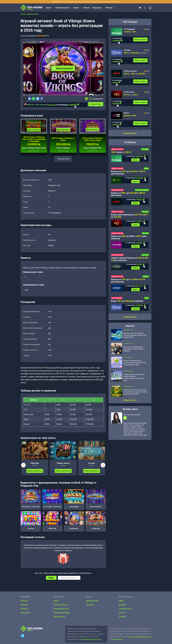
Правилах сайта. (117, 643)
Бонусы (76, 8)
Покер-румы (97, 8)
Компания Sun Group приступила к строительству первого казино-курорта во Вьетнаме (135, 394)
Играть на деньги (140, 39)
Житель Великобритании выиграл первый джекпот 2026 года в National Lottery (135, 365)
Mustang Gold (74, 523)
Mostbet (146, 278)
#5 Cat (126, 113)
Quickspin (122, 620)
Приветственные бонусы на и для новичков (130, 260)
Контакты (24, 612)
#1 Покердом (129, 29)
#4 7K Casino (129, 92)
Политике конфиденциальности (140, 640)
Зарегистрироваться (69, 581)
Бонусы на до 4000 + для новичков (129, 238)
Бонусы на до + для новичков (128, 173)
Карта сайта (25, 616)
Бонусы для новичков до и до (130, 216)
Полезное (109, 8)
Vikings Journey (63, 466)
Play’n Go (122, 616)
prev (23, 468)
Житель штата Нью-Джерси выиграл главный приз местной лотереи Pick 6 (135, 337)
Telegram (140, 8)
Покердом (52, 105)
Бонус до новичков (127, 303)
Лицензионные (59, 620)
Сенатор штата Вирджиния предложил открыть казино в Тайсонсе (134, 351)
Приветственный (117, 149)
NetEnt (121, 604)
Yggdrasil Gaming (125, 612)
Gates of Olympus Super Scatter (34, 150)
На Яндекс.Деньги (60, 608)
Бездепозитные (92, 604)
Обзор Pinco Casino (142, 191)
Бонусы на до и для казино (128, 195)
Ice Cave (92, 466)
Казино (49, 8)
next (103, 468)
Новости (86, 8)
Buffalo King (52, 523)
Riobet (146, 169)
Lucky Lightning (74, 502)
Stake (147, 300)
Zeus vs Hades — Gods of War (52, 502)
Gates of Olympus (63, 151)
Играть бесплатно (63, 68)
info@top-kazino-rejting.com (91, 643)
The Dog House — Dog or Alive (31, 502)
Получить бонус (97, 104)
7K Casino (145, 212)
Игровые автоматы (62, 8)
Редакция (24, 608)
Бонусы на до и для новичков (128, 282)
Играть (135, 160)
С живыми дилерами (61, 616)
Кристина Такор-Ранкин (132, 417)
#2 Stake (127, 50)
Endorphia (122, 608)
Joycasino (145, 256)
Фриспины (90, 608)
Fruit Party (31, 523)
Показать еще (63, 162)
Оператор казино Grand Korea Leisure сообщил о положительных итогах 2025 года (134, 379)
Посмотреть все (130, 133)
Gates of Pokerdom (96, 502)
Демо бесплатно (34, 131)
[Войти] (150, 8)
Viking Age (35, 466)
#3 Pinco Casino (130, 71)
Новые (56, 604)
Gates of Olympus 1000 (93, 151)
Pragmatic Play (34, 154)
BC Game (145, 234)
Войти (51, 581)
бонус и (121, 152)
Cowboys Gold (96, 523)
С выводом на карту (61, 612)
